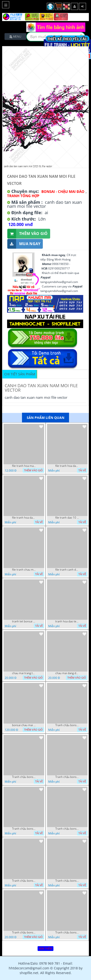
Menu (15, 37)
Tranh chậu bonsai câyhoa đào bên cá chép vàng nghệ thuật (67, 725)
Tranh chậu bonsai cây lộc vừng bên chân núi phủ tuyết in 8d (67, 777)
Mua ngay (24, 244)
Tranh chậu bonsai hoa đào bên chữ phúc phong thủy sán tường (67, 932)
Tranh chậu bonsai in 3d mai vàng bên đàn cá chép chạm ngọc (24, 829)
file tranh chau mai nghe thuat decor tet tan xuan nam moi (24, 570)
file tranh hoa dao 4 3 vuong (24, 518)
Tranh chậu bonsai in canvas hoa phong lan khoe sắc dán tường (67, 881)
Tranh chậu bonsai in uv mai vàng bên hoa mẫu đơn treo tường (24, 932)
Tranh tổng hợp (23, 196)
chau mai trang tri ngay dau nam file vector (24, 673)
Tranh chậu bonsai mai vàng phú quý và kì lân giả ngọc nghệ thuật (24, 881)
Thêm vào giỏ (28, 234)
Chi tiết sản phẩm (20, 374)
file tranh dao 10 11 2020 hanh (67, 518)
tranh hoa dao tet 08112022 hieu (67, 621)
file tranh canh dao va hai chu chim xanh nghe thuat (67, 570)
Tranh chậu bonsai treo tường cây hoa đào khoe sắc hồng (24, 777)
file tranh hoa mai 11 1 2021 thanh (24, 466)
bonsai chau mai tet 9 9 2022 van (24, 725)
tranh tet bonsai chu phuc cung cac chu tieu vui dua (24, 621)
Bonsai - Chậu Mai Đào (63, 191)
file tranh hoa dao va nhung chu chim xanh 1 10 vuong (67, 466)
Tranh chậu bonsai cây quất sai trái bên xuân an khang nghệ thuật (67, 829)
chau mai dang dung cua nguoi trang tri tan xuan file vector (67, 673)
